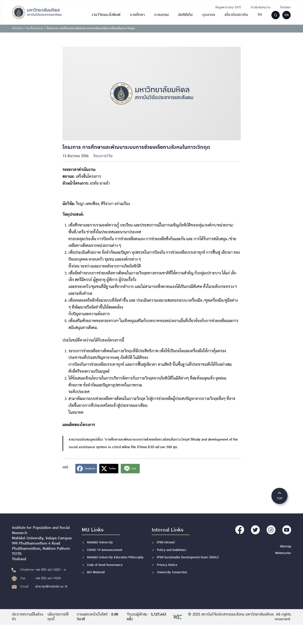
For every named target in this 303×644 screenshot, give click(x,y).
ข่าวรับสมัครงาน (261, 7)
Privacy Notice (167, 565)
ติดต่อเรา (285, 7)
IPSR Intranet (166, 542)
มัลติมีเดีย (185, 15)
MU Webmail (96, 572)
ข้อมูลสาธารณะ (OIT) (228, 7)
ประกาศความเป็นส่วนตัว (24, 617)
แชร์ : (67, 467)
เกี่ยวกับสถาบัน (236, 15)
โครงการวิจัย (103, 156)
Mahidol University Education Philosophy (115, 557)
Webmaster (283, 552)
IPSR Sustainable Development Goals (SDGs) (188, 557)
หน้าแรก (17, 28)
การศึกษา (137, 15)
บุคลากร (209, 15)
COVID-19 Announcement (105, 550)
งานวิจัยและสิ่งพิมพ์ (106, 15)
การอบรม (161, 15)
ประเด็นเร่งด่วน (34, 28)
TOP (279, 496)
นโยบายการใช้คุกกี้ (58, 617)
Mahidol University (100, 542)
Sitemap (286, 546)
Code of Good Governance (105, 565)
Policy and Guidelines (172, 550)
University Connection (172, 572)
